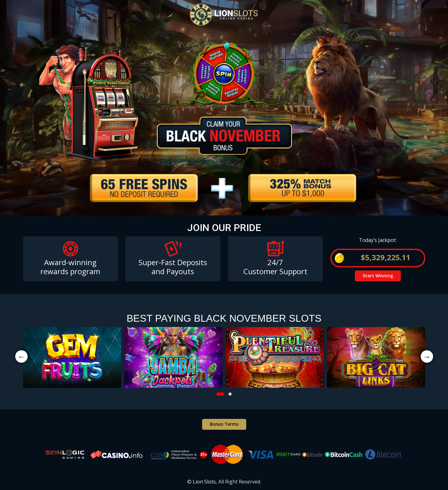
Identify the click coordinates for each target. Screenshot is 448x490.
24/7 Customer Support (275, 267)
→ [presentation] (427, 356)
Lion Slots (204, 482)
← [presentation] (21, 356)
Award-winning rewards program (70, 267)
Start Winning (378, 276)
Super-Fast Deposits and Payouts (173, 267)
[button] (220, 394)
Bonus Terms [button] (224, 424)
